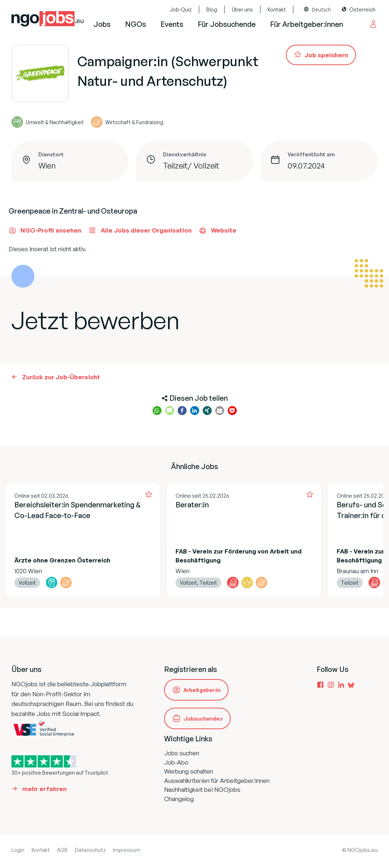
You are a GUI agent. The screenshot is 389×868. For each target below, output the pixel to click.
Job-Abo (176, 762)
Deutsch (321, 9)
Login (18, 850)
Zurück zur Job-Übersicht (61, 377)
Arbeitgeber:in (202, 690)
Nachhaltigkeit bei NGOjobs (202, 789)
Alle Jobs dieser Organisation (140, 230)
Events (172, 24)
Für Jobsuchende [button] (227, 24)
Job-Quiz (181, 9)
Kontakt (277, 9)
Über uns (242, 9)
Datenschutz (90, 850)
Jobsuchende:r (203, 719)
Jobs (102, 24)
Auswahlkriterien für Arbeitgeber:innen (217, 781)
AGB (62, 850)
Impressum (126, 850)
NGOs (136, 24)
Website (218, 230)
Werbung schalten (189, 771)
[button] (157, 411)
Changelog (179, 799)
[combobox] (318, 9)
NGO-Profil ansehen (45, 230)
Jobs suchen (182, 753)
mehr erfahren (44, 789)
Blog (212, 9)
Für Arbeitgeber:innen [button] (307, 24)
